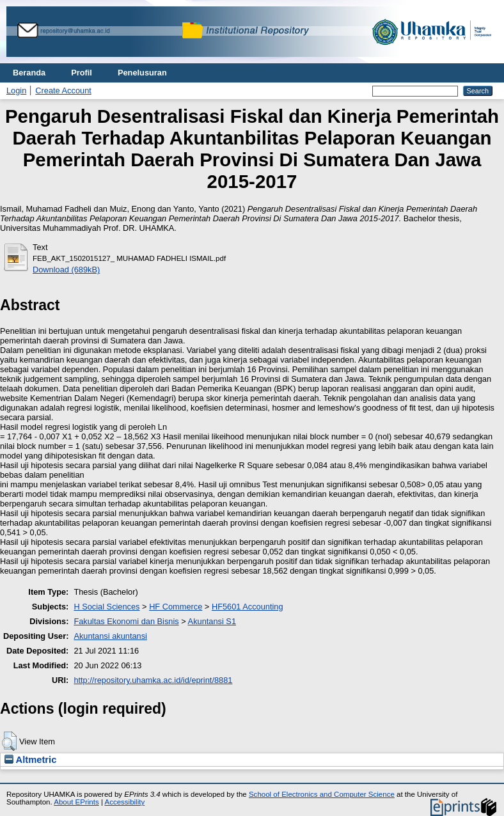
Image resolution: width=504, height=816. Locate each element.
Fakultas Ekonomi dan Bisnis (126, 621)
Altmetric (30, 760)
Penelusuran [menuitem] (142, 73)
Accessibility (124, 802)
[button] (9, 741)
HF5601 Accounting (248, 607)
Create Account (63, 90)
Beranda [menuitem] (29, 73)
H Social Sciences (106, 607)
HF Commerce (176, 607)
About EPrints (76, 802)
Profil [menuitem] (82, 73)
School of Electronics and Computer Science (322, 794)
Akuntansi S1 (212, 621)
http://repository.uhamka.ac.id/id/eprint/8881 (153, 680)
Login (16, 90)
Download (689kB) (66, 270)
